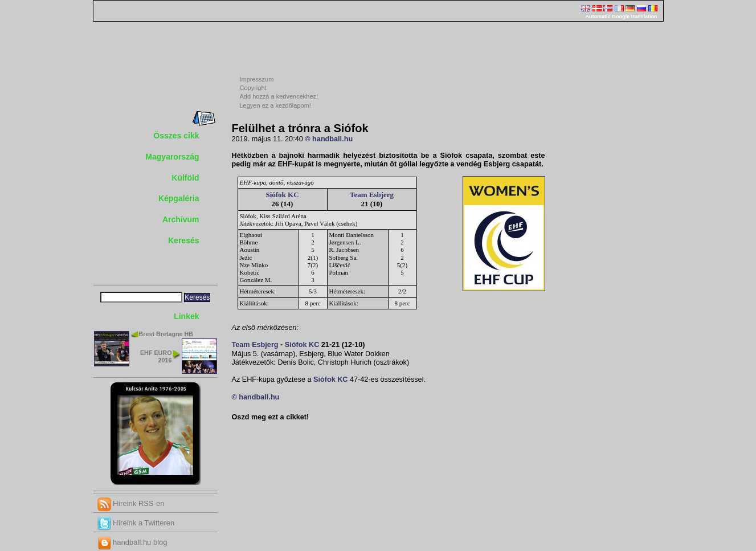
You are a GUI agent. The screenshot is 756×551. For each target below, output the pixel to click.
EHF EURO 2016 (156, 356)
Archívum (181, 219)
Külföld (185, 178)
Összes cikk (176, 136)
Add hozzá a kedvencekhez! (279, 96)
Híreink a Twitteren (136, 523)
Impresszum (257, 79)
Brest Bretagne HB (166, 334)
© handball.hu (329, 139)
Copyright (253, 88)
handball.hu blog (132, 542)
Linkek (186, 316)
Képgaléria (179, 198)
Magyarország (172, 157)
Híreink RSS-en (131, 503)
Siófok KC (282, 195)
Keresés (184, 240)
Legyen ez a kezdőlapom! (275, 105)
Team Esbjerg (372, 195)
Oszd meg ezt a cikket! (271, 417)
